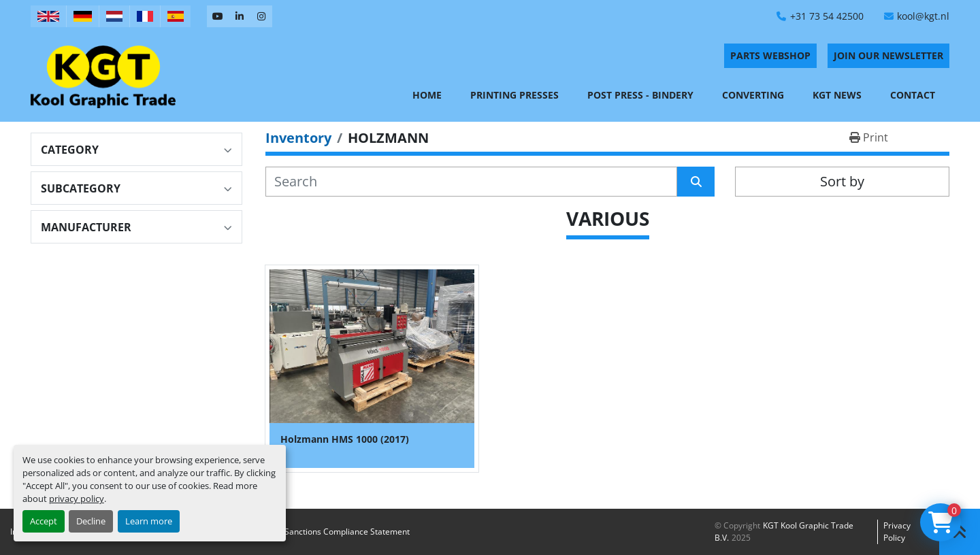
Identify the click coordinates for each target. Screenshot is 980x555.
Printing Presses (514, 95)
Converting (753, 95)
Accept (44, 521)
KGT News (837, 95)
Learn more (149, 521)
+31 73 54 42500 (827, 16)
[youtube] (218, 16)
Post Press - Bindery (640, 95)
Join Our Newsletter (888, 55)
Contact (913, 95)
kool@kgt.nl (923, 16)
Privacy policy (897, 532)
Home (427, 95)
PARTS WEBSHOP (770, 55)
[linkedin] (240, 16)
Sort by (842, 181)
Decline (91, 521)
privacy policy (77, 499)
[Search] (471, 182)
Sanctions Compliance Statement (347, 532)
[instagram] (261, 16)
